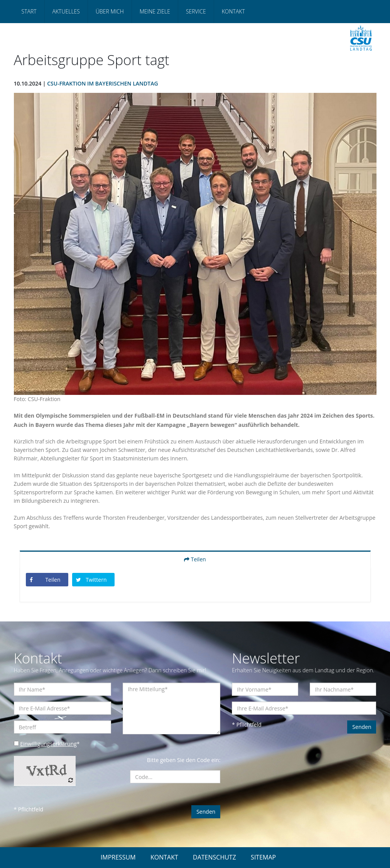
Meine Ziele (155, 11)
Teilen (195, 559)
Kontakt (233, 11)
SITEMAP (263, 857)
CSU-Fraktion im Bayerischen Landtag (102, 83)
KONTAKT (164, 857)
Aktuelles (66, 11)
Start (29, 11)
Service (196, 11)
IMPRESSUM (118, 857)
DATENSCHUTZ (214, 857)
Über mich (110, 11)
